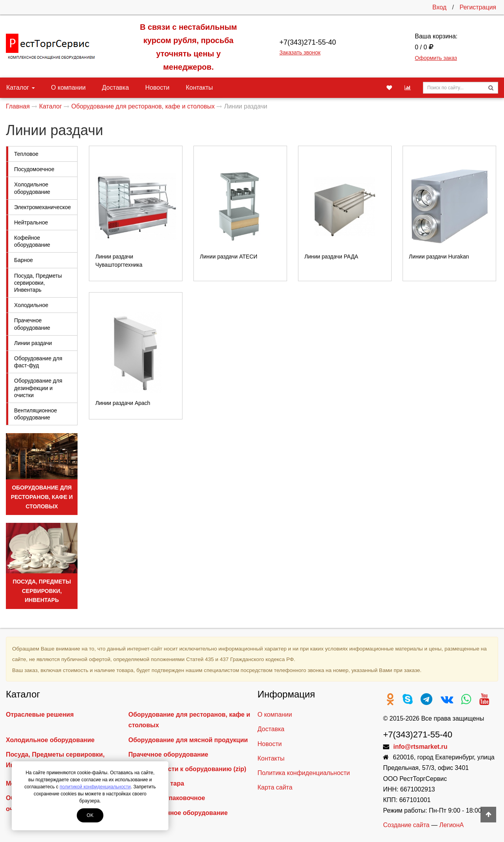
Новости (146, 88)
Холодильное (31, 305)
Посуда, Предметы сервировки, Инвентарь (38, 283)
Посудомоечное (34, 169)
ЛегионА (452, 825)
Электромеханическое (42, 207)
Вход (439, 7)
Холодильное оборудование (32, 188)
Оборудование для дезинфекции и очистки (38, 388)
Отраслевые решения (40, 715)
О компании (65, 88)
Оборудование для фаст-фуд (38, 362)
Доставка (108, 88)
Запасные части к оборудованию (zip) (187, 769)
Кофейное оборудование (32, 241)
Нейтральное (31, 222)
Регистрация (478, 7)
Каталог (21, 88)
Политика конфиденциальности (304, 773)
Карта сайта (275, 787)
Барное (23, 260)
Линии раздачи (33, 343)
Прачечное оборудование (32, 324)
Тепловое (26, 154)
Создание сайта (406, 825)
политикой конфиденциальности (95, 787)
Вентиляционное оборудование (36, 414)
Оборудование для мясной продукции (188, 740)
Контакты (184, 88)
